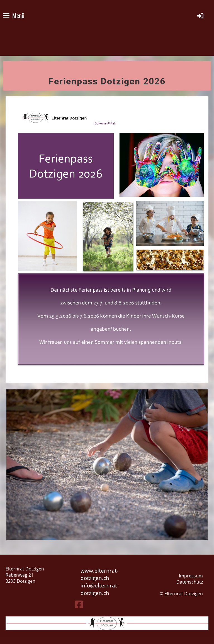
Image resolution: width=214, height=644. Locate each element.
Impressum (191, 576)
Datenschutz (190, 582)
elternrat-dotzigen (100, 589)
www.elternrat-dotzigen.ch (99, 574)
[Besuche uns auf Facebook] (79, 604)
